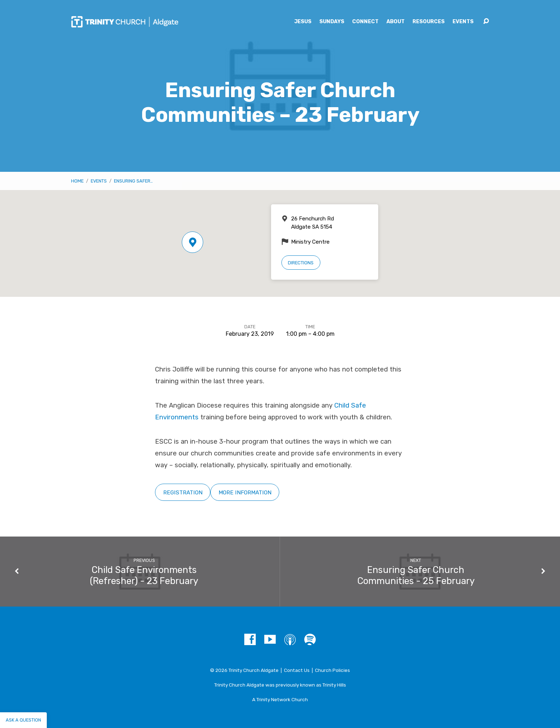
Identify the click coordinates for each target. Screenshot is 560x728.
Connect (365, 22)
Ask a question (23, 720)
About (396, 22)
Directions (301, 263)
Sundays (332, 22)
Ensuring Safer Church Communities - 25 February (416, 575)
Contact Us (297, 670)
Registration (183, 492)
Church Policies (332, 670)
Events (463, 22)
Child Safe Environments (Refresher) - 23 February (144, 575)
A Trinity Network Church (280, 699)
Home (77, 181)
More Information (245, 492)
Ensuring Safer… (133, 181)
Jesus (303, 22)
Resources (429, 22)
